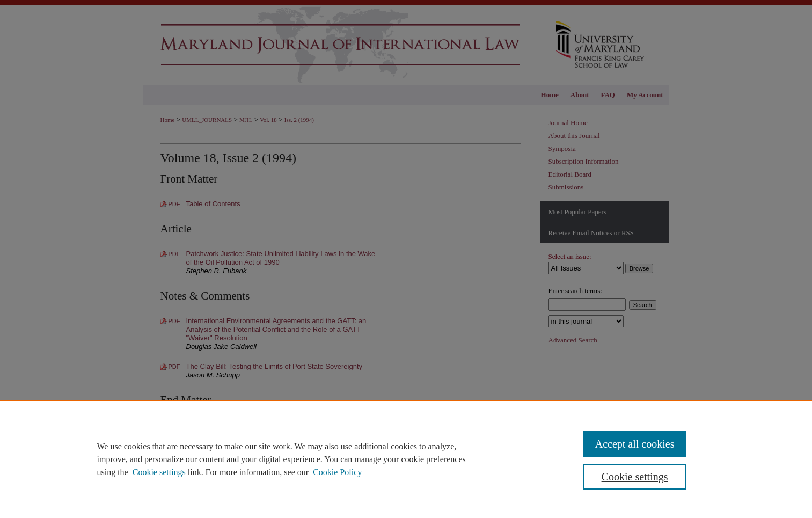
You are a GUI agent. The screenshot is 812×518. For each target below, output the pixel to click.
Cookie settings (159, 472)
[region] (406, 459)
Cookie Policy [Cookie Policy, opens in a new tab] (337, 472)
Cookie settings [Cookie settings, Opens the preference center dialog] (635, 477)
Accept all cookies (635, 444)
